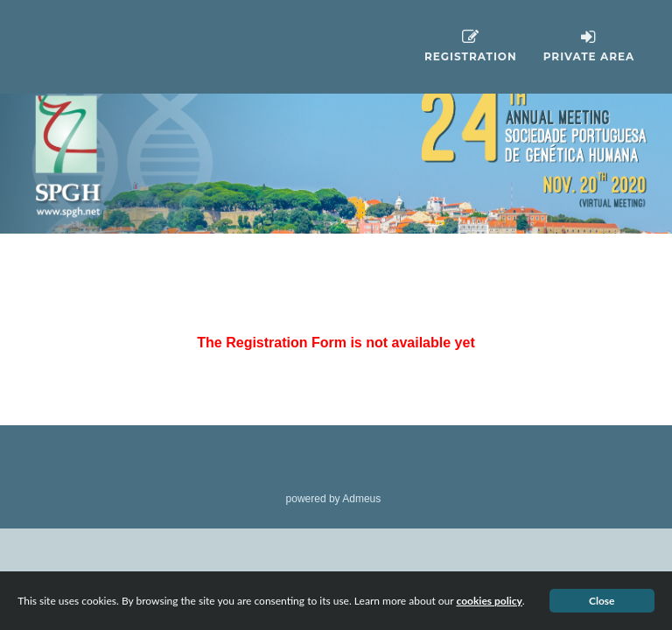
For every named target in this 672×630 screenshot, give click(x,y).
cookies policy (489, 601)
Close (602, 601)
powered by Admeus (334, 499)
